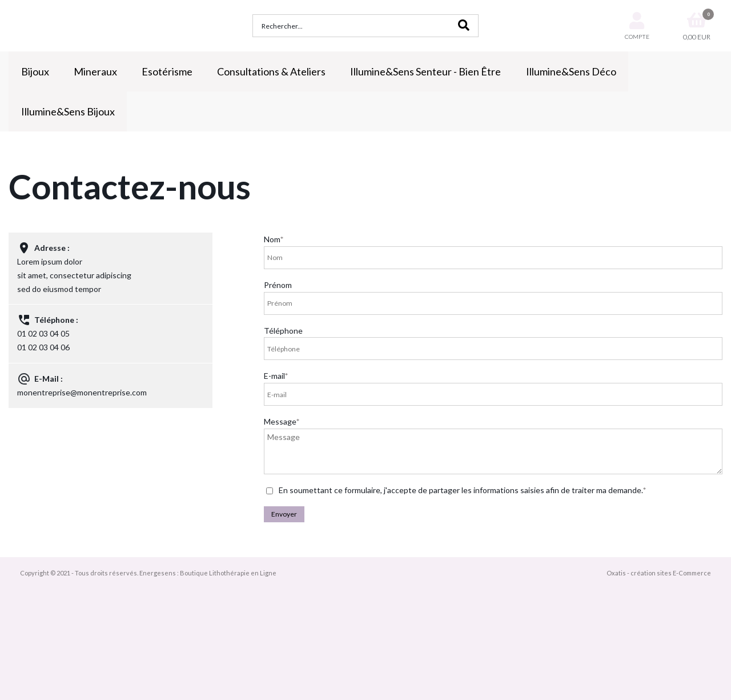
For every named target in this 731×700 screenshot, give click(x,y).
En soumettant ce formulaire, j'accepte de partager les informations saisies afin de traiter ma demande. (462, 490)
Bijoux (35, 71)
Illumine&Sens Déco (571, 71)
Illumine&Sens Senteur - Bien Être (425, 71)
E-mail (276, 376)
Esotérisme (167, 71)
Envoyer (284, 514)
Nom (274, 239)
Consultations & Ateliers (271, 71)
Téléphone (283, 331)
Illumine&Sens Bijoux (68, 111)
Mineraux (95, 71)
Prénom (278, 285)
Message (282, 421)
